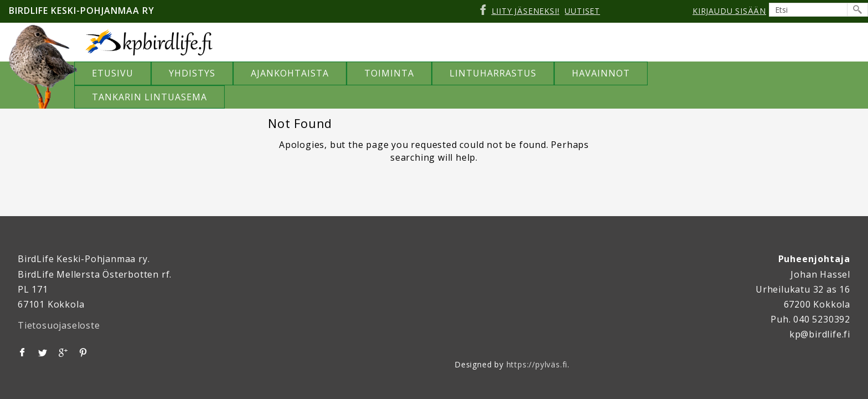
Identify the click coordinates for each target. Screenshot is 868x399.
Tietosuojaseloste (59, 325)
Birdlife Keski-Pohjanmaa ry (82, 11)
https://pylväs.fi (537, 364)
